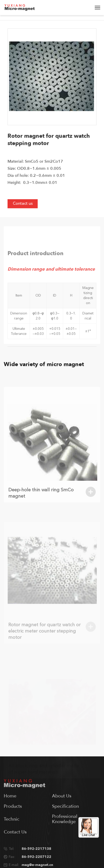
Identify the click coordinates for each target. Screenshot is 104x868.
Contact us (23, 209)
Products (13, 817)
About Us (62, 807)
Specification (65, 817)
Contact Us (15, 843)
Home (10, 807)
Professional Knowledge (65, 830)
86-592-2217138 (36, 859)
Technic (12, 830)
